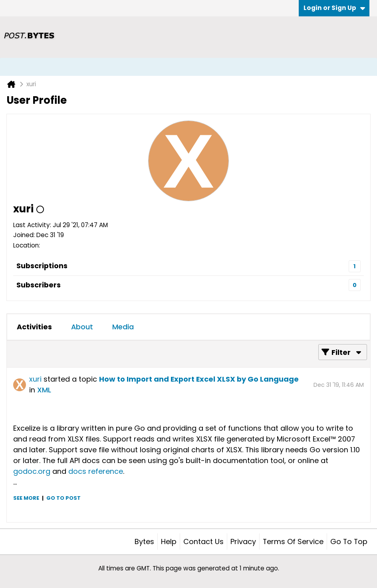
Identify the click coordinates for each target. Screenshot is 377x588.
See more (26, 498)
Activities (34, 327)
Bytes (144, 541)
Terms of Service (293, 541)
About (82, 327)
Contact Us (203, 541)
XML (44, 390)
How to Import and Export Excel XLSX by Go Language (199, 379)
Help (169, 541)
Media (123, 327)
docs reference (96, 471)
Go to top (349, 541)
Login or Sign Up (334, 8)
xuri (35, 379)
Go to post (63, 498)
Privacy (243, 541)
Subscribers (39, 285)
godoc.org (32, 471)
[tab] (34, 327)
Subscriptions (42, 266)
